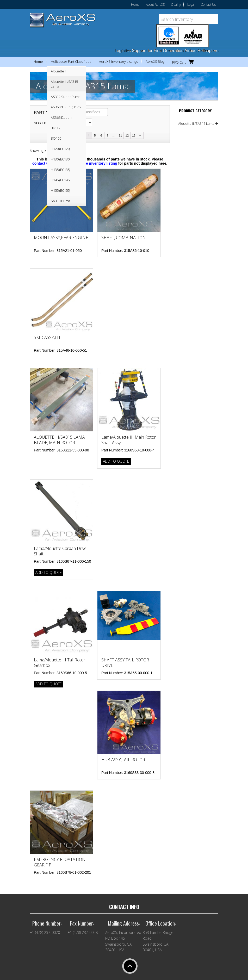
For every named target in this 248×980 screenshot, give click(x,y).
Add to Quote (116, 461)
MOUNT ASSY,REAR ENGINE (61, 238)
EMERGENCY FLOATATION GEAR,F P (60, 862)
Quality (176, 5)
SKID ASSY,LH (47, 337)
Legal (191, 5)
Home (135, 5)
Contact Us (208, 5)
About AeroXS (155, 5)
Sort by (41, 123)
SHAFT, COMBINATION (124, 238)
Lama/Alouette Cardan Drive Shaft (60, 551)
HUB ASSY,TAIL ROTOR (123, 760)
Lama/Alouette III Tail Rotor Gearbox (60, 663)
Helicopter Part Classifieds (71, 61)
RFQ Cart (184, 62)
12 (127, 135)
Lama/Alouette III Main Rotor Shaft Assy (129, 440)
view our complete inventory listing (87, 163)
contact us (41, 163)
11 (120, 135)
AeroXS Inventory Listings (118, 61)
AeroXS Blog (155, 61)
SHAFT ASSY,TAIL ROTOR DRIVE (125, 663)
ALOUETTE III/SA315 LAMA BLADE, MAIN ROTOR (59, 440)
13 (134, 135)
